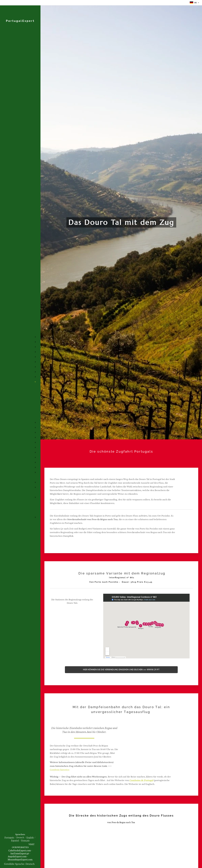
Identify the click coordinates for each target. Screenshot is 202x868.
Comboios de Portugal (141, 780)
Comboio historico (60, 770)
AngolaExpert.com (17, 856)
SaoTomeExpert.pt (20, 853)
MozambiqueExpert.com (20, 860)
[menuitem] (20, 319)
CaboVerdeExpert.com (20, 850)
